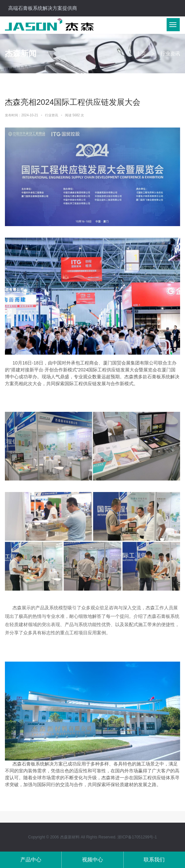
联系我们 (154, 860)
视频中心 (92, 860)
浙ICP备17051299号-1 (137, 837)
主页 (141, 53)
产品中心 (31, 860)
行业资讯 (52, 115)
